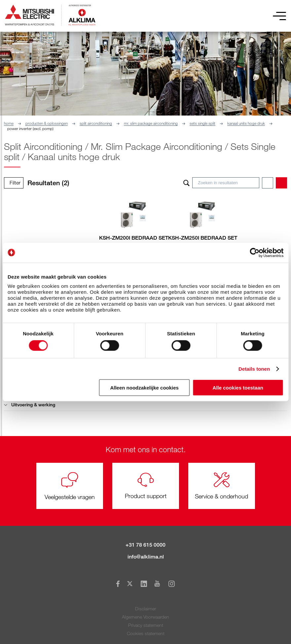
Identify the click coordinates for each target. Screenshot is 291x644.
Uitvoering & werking (30, 405)
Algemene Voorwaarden (145, 617)
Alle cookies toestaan (238, 388)
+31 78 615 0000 (145, 545)
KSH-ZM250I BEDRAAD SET (203, 238)
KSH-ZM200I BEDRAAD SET (134, 238)
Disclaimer (145, 609)
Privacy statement (146, 625)
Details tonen (254, 369)
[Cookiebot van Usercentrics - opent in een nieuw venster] (255, 253)
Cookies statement (146, 633)
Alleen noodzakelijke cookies (144, 388)
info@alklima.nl (146, 557)
